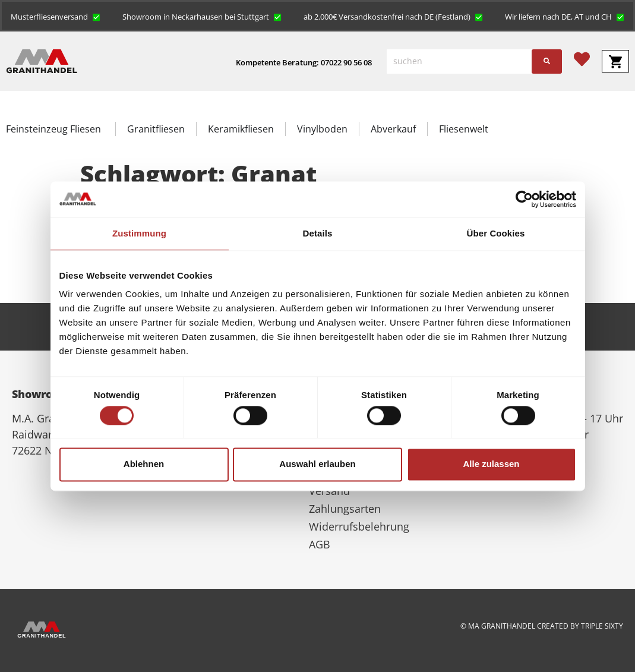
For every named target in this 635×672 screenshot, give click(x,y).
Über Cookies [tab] (496, 233)
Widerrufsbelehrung (359, 526)
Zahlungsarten (345, 509)
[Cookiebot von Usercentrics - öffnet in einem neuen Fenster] (524, 199)
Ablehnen (144, 464)
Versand (329, 491)
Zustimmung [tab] (139, 233)
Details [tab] (318, 233)
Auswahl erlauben (317, 464)
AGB (320, 544)
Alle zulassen (491, 464)
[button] (56, 16)
